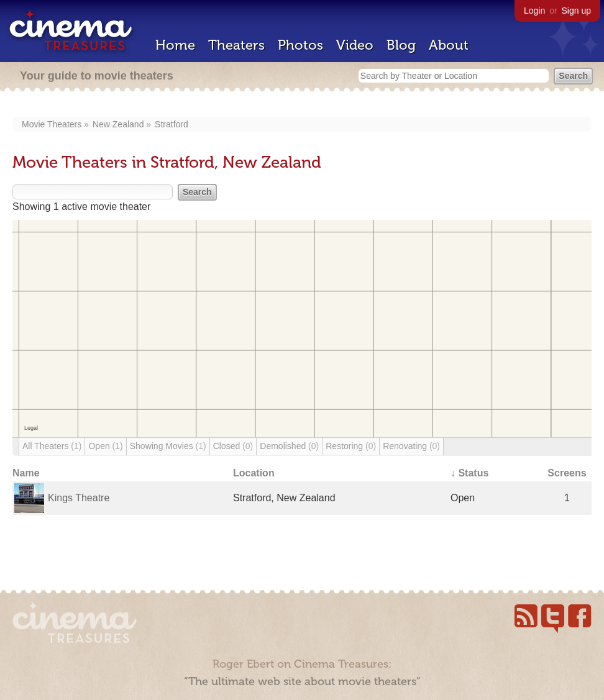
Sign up (576, 11)
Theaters (236, 45)
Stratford (172, 124)
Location (254, 473)
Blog (401, 45)
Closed (233, 446)
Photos (300, 45)
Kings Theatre (79, 498)
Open (105, 446)
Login (534, 11)
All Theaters (52, 446)
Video (355, 45)
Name (26, 473)
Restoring (351, 446)
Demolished (289, 446)
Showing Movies (168, 446)
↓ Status (469, 473)
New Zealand (118, 124)
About (449, 45)
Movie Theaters (52, 124)
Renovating (411, 446)
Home (175, 45)
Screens (567, 473)
